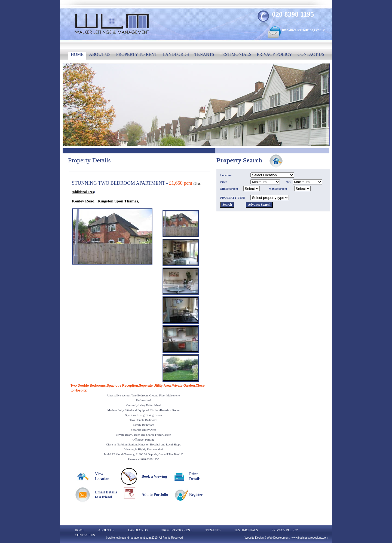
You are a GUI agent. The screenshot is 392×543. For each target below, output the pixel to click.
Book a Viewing (154, 476)
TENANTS (204, 54)
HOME (77, 54)
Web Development (278, 538)
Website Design (254, 538)
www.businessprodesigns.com (310, 538)
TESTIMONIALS (235, 54)
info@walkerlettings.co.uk (303, 30)
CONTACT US (311, 54)
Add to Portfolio (155, 495)
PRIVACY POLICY (274, 54)
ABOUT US (100, 54)
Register (196, 495)
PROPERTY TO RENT (137, 54)
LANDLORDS (176, 54)
